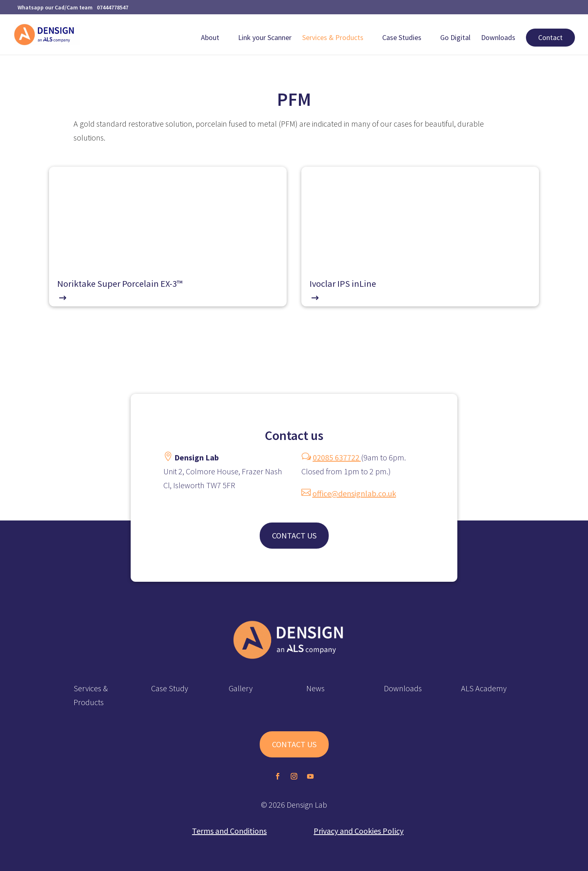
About (210, 38)
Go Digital (455, 38)
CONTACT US (294, 535)
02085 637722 (337, 457)
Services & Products (333, 38)
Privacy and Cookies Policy (359, 831)
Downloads (498, 38)
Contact (550, 37)
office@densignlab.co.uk (354, 493)
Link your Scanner (265, 38)
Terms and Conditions (229, 831)
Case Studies (402, 38)
